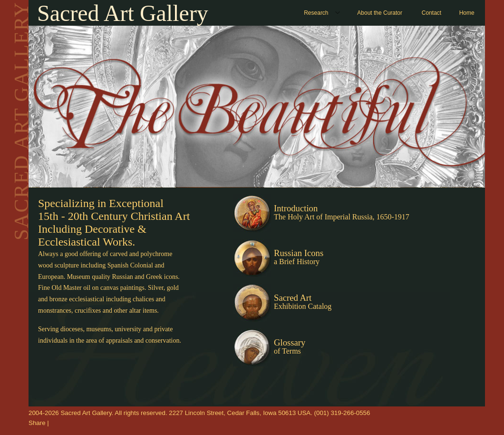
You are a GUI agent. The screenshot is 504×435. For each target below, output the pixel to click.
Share (37, 423)
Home (467, 13)
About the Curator (380, 13)
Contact (431, 13)
